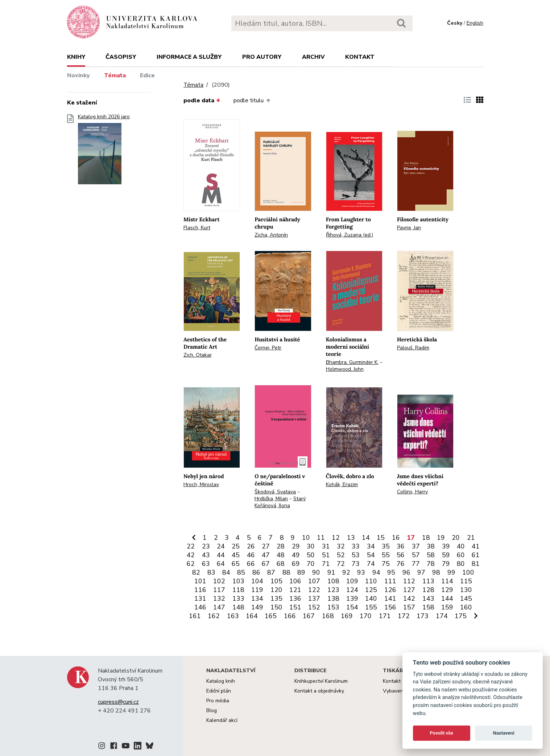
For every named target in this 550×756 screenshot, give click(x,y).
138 (333, 599)
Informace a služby (189, 57)
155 (371, 607)
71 (326, 564)
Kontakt (360, 57)
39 (446, 546)
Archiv (313, 57)
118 (238, 590)
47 (266, 555)
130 (466, 590)
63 (206, 564)
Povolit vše (442, 733)
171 (385, 616)
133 (238, 599)
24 (221, 546)
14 (366, 538)
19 (441, 538)
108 (333, 581)
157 (409, 607)
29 (296, 546)
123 (333, 590)
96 (406, 572)
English (475, 23)
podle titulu (252, 100)
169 (347, 616)
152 (314, 607)
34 (371, 546)
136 (295, 599)
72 (341, 564)
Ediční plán (219, 691)
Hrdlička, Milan (271, 499)
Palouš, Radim (413, 348)
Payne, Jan (409, 228)
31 (326, 546)
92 (346, 572)
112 (409, 581)
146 (200, 607)
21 (471, 538)
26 (251, 546)
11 (321, 538)
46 (251, 555)
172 (404, 616)
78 (431, 564)
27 (266, 546)
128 (428, 590)
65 (236, 564)
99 (451, 572)
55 (386, 555)
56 (401, 555)
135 (276, 599)
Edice (147, 75)
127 (409, 590)
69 (296, 564)
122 (314, 590)
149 (257, 607)
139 (352, 599)
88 (286, 572)
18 (426, 538)
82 (196, 572)
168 (328, 616)
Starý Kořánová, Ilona (280, 502)
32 (341, 546)
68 (281, 564)
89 (301, 572)
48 (281, 555)
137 (314, 599)
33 (356, 546)
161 (195, 616)
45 (236, 555)
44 (221, 555)
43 (206, 555)
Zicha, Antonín (271, 235)
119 (257, 590)
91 (331, 572)
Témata (115, 75)
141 (390, 599)
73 (356, 564)
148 (238, 607)
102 (219, 581)
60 (461, 555)
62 (191, 564)
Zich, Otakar (198, 355)
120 (276, 590)
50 (311, 555)
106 (295, 581)
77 (416, 564)
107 (314, 581)
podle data (202, 100)
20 (456, 538)
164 (252, 616)
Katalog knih (221, 681)
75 (386, 564)
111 (390, 581)
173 (423, 616)
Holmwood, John (345, 369)
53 (356, 555)
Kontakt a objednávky (319, 691)
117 (219, 590)
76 (401, 564)
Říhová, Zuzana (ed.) (350, 235)
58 (431, 555)
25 (236, 546)
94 (376, 572)
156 (390, 607)
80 (461, 564)
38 (431, 546)
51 (326, 555)
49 (296, 555)
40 (461, 546)
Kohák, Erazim (342, 484)
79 (446, 564)
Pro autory (262, 57)
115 (466, 581)
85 (241, 572)
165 (271, 616)
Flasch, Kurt (197, 228)
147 (219, 607)
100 (468, 572)
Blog (212, 710)
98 (436, 572)
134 (257, 599)
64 (221, 564)
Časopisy (121, 57)
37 (416, 546)
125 (371, 590)
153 (333, 607)
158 (428, 607)
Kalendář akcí (222, 720)
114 (447, 581)
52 (341, 555)
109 (352, 581)
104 (257, 581)
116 (200, 590)
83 (211, 572)
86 (256, 572)
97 (421, 572)
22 (191, 546)
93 (361, 572)
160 (466, 607)
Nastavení (504, 733)
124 (352, 590)
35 (386, 546)
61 (476, 555)
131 (200, 599)
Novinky (78, 75)
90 (316, 572)
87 (271, 572)
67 (266, 564)
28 (281, 546)
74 (371, 564)
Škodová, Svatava (275, 492)
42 (191, 555)
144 (447, 599)
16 (396, 538)
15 (381, 538)
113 (428, 581)
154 (352, 607)
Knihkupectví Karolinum (321, 681)
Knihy (76, 57)
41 (476, 546)
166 (290, 616)
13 (351, 538)
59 (446, 555)
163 (233, 616)
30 (311, 546)
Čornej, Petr (268, 348)
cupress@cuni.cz (118, 702)
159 (447, 607)
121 (295, 590)
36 (401, 546)
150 (276, 607)
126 (390, 590)
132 (219, 599)
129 (447, 590)
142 (409, 599)
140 (371, 599)
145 (466, 599)
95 (391, 572)
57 (416, 555)
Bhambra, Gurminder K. (352, 362)
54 (371, 555)
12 (336, 538)
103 (238, 581)
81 (476, 564)
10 (306, 538)
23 (206, 546)
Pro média (218, 701)
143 (428, 599)
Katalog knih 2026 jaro (104, 151)
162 (214, 616)
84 (226, 572)
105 (276, 581)
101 (200, 581)
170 (366, 616)
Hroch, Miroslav (201, 484)
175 (461, 616)
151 (295, 607)
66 (251, 564)
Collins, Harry (412, 492)
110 (371, 581)
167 (309, 616)
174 (442, 616)
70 (311, 564)
